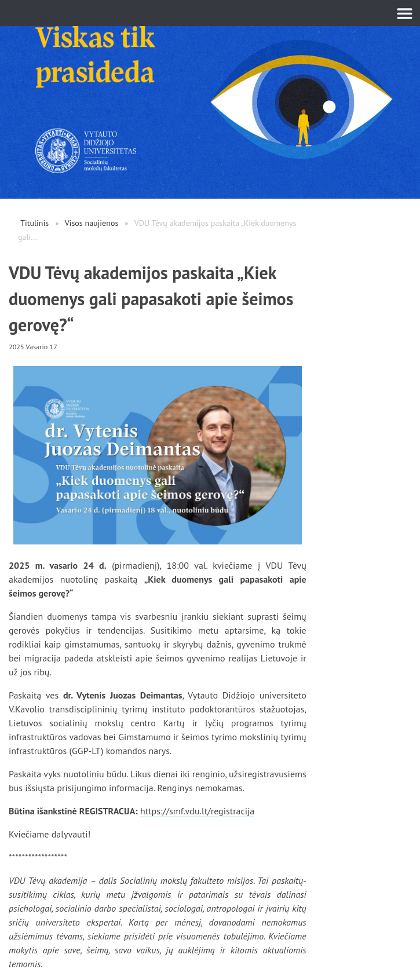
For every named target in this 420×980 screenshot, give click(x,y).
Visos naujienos (92, 223)
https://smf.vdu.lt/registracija (197, 811)
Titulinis (34, 223)
